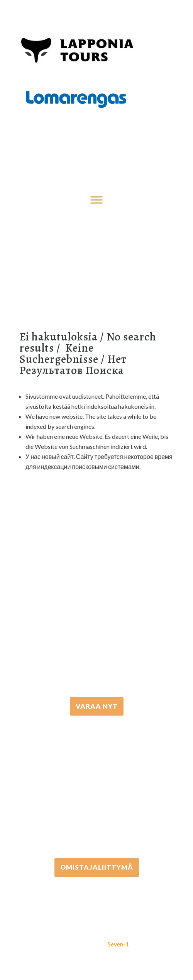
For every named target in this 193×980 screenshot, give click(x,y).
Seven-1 (118, 944)
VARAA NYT (97, 706)
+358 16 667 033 (96, 626)
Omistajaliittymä (97, 867)
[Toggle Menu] (96, 200)
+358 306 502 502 (97, 787)
